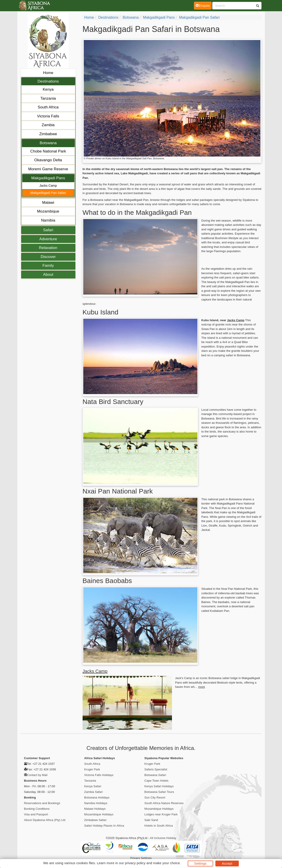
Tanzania (48, 98)
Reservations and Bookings (42, 803)
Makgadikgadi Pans (48, 178)
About (48, 275)
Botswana (48, 143)
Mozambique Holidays (99, 814)
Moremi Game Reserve (48, 169)
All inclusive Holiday (163, 838)
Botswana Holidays (97, 797)
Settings (200, 863)
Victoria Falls (48, 116)
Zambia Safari (93, 792)
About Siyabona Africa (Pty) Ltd (45, 820)
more (202, 687)
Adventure (48, 239)
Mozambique (48, 211)
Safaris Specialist (156, 769)
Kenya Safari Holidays (159, 786)
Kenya (48, 89)
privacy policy (135, 863)
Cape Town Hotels (157, 781)
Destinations (48, 81)
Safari (48, 230)
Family (48, 266)
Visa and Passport (36, 814)
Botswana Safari (155, 775)
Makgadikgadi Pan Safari (48, 193)
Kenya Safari (93, 786)
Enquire (203, 5)
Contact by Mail (37, 775)
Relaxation (48, 248)
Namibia (48, 220)
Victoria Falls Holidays (99, 775)
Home (48, 73)
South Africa (48, 107)
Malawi (48, 203)
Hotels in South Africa (159, 826)
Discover (48, 257)
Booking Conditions (37, 809)
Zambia (48, 125)
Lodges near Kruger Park (161, 814)
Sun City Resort (155, 797)
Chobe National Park (48, 151)
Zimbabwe (48, 134)
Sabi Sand (151, 820)
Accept (227, 863)
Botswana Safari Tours (159, 792)
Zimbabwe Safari (95, 820)
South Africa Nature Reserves (164, 803)
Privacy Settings (141, 858)
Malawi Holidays (95, 809)
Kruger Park (92, 769)
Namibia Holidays (96, 803)
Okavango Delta (48, 160)
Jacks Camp (48, 186)
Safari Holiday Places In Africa (104, 826)
